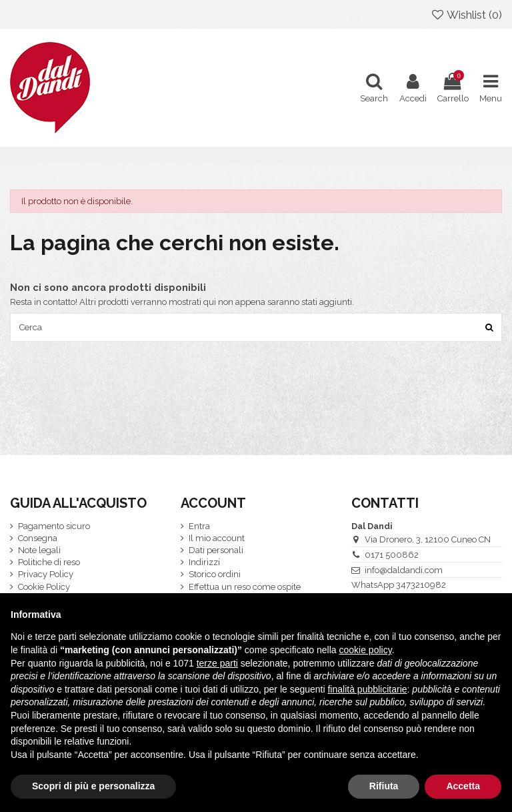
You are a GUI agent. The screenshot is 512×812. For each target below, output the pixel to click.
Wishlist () (466, 15)
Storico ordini (215, 574)
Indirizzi (204, 562)
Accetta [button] (463, 786)
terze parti (217, 663)
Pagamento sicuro (54, 526)
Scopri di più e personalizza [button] (93, 786)
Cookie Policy (44, 587)
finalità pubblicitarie (367, 689)
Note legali (39, 550)
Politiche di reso (49, 562)
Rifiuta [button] (384, 786)
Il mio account (217, 538)
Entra (199, 526)
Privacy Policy (46, 574)
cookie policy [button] (366, 650)
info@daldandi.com (404, 570)
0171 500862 (392, 555)
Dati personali (216, 550)
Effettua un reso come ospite (245, 587)
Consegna (38, 538)
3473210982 (421, 585)
